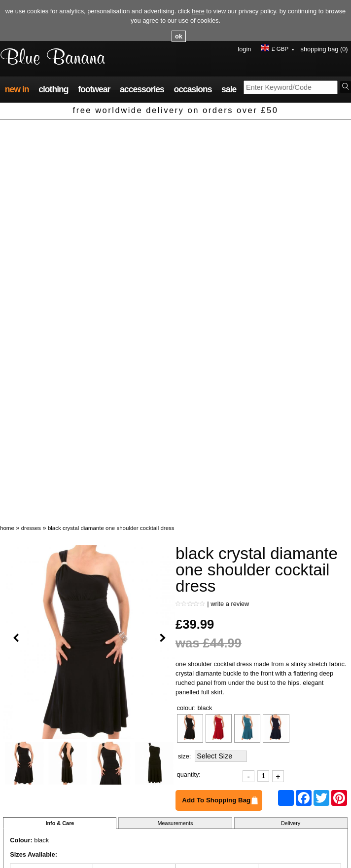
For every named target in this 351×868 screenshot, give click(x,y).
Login (244, 49)
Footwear (94, 89)
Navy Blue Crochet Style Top (130, 732)
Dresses (31, 131)
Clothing (53, 89)
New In (17, 89)
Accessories (142, 89)
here (198, 11)
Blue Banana (53, 58)
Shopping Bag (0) (324, 49)
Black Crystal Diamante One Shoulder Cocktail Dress (111, 131)
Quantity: (189, 377)
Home (7, 131)
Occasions (193, 89)
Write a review (230, 207)
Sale (229, 89)
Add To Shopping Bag (216, 403)
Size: (184, 359)
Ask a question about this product (50, 594)
